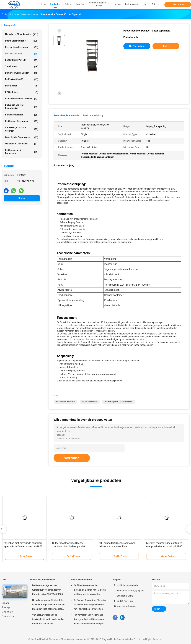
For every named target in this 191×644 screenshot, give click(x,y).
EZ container (22, 92)
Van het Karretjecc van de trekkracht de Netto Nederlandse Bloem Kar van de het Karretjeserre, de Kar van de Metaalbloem (48, 620)
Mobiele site (8, 612)
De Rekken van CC (22, 79)
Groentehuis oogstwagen (22, 137)
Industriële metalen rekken (22, 99)
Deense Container (22, 54)
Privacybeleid (8, 616)
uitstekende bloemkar (65, 402)
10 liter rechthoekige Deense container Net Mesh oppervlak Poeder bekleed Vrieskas (68, 546)
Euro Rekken (22, 86)
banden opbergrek (22, 115)
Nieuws (5, 603)
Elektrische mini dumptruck (22, 152)
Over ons (6, 599)
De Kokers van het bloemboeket (22, 107)
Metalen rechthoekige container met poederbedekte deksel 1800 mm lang (164, 546)
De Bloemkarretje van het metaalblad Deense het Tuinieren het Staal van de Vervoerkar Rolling (90, 590)
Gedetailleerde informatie (66, 115)
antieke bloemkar (90, 402)
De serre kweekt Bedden (22, 73)
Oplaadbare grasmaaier (22, 144)
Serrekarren (22, 67)
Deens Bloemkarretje (22, 41)
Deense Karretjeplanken (22, 47)
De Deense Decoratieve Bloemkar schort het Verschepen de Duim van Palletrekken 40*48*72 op (90, 605)
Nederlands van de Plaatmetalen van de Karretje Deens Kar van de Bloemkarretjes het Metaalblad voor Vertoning (48, 605)
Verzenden (72, 458)
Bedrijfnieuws (132, 4)
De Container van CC (22, 60)
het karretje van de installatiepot (119, 402)
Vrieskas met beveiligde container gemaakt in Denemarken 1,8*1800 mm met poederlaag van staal (23, 546)
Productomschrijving (93, 115)
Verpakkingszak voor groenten (22, 129)
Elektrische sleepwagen (22, 121)
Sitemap (6, 607)
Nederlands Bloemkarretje (22, 34)
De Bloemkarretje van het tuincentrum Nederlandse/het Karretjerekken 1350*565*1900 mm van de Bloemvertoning (48, 590)
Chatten (22, 198)
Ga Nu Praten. (178, 5)
